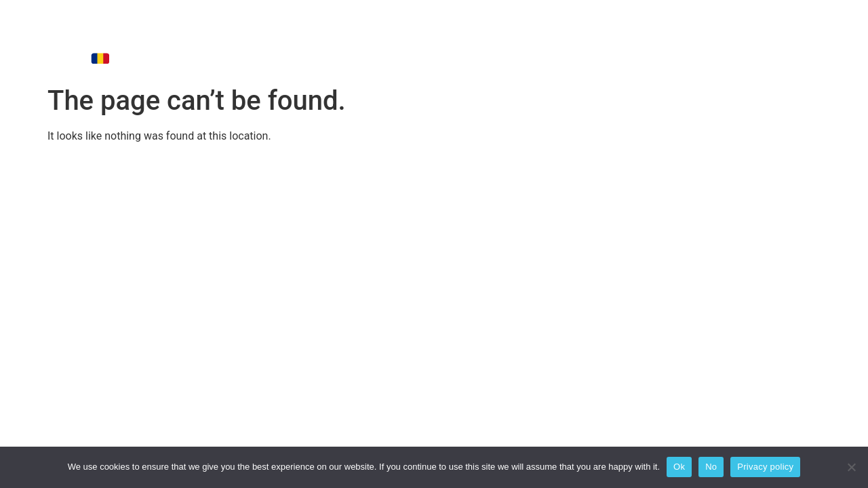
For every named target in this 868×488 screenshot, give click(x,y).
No (711, 467)
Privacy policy (765, 467)
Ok (679, 467)
